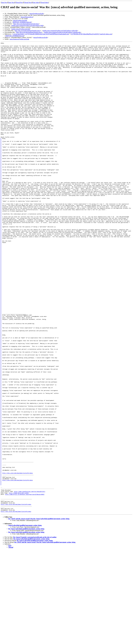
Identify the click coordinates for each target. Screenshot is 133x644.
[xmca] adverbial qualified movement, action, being (25, 620)
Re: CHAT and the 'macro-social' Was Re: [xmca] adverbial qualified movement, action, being (39, 613)
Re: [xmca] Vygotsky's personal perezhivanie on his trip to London (35, 631)
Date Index (36, 3)
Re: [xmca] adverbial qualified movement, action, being (26, 623)
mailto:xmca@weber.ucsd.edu (21, 29)
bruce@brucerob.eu (27, 17)
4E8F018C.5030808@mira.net (22, 22)
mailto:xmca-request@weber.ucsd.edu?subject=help (27, 25)
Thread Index (44, 3)
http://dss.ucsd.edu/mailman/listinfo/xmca (28, 31)
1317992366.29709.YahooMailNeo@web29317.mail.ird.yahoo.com (91, 34)
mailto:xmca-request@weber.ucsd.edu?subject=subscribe (60, 31)
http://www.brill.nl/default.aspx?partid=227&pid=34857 (25, 585)
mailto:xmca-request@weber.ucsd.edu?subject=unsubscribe (62, 32)
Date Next (11, 3)
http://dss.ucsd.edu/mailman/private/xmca (26, 24)
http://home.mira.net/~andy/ (19, 583)
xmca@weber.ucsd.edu (36, 14)
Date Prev (4, 3)
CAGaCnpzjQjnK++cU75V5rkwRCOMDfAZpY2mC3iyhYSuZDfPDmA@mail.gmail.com (41, 34)
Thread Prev (19, 3)
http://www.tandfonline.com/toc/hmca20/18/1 (30, 581)
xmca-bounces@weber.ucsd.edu (19, 39)
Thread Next (28, 3)
